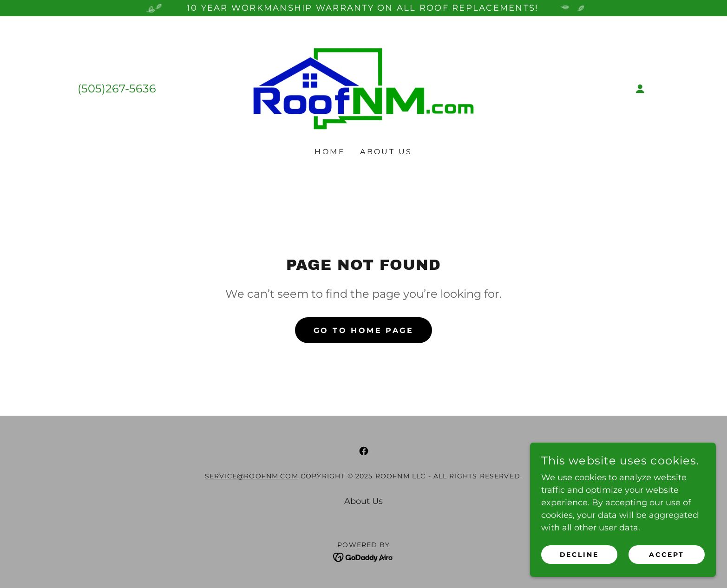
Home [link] (330, 152)
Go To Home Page (363, 330)
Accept (667, 574)
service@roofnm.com (252, 476)
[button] (640, 89)
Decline (580, 574)
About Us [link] (386, 152)
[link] (363, 88)
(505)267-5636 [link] (117, 88)
